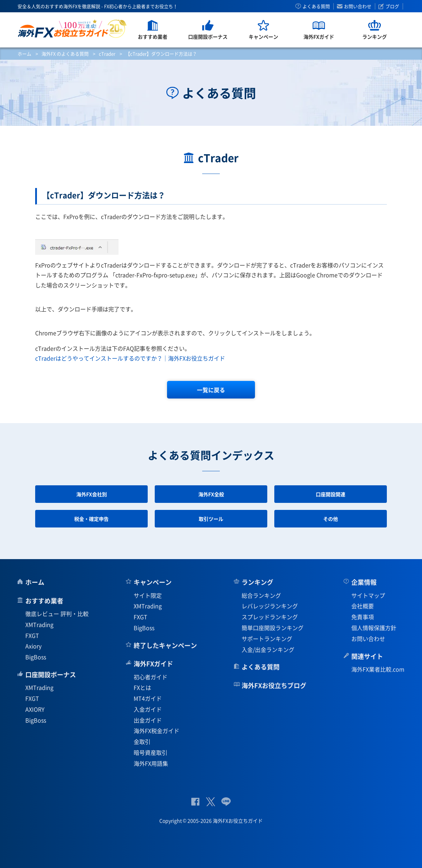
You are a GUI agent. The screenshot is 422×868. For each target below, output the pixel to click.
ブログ (392, 6)
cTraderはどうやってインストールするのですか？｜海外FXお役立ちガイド (130, 358)
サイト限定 (148, 595)
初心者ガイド (151, 677)
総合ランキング (261, 595)
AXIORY (35, 709)
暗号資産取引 (151, 752)
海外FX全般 (211, 494)
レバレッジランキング (270, 606)
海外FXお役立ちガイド (72, 29)
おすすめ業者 (44, 601)
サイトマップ (368, 595)
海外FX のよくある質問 (65, 54)
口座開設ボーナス (51, 675)
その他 (331, 519)
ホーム (24, 54)
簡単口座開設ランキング (273, 628)
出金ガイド (148, 720)
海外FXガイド (153, 664)
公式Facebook (195, 802)
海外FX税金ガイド (156, 731)
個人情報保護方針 (374, 628)
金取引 (142, 741)
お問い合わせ (358, 6)
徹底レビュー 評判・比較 (57, 614)
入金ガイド (148, 709)
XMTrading (39, 624)
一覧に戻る (211, 390)
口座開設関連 (331, 494)
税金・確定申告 (91, 519)
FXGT (32, 635)
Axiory (33, 646)
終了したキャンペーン (165, 645)
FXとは (142, 687)
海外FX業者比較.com (378, 669)
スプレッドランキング (270, 617)
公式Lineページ (226, 802)
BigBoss (36, 657)
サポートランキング (267, 639)
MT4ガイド (148, 698)
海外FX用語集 (151, 763)
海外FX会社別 (92, 494)
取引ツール (211, 519)
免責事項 (363, 617)
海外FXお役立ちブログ (274, 685)
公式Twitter (210, 802)
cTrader (107, 54)
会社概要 (363, 606)
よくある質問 (316, 6)
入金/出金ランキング (268, 649)
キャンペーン (153, 582)
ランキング (257, 582)
